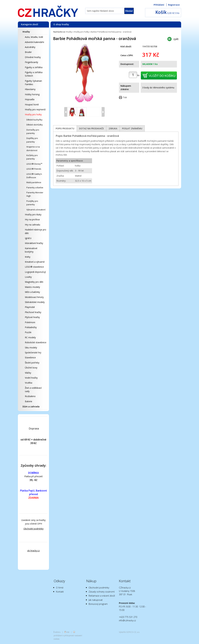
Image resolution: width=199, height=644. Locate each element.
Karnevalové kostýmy (31, 250)
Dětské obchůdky (35, 125)
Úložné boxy (31, 368)
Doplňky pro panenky (32, 140)
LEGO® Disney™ (34, 164)
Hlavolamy (30, 89)
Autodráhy (30, 47)
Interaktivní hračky (34, 243)
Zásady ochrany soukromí (102, 592)
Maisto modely (32, 287)
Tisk (125, 97)
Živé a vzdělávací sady (33, 390)
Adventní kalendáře (35, 42)
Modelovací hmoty (34, 297)
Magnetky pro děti (34, 282)
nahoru (58, 632)
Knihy (28, 257)
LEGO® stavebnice (34, 267)
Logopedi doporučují (35, 272)
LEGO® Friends (34, 169)
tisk (68, 632)
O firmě (60, 588)
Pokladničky (31, 327)
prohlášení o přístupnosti (64, 635)
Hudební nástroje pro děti (36, 231)
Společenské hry (33, 352)
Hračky (26, 32)
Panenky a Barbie (35, 187)
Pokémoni (30, 322)
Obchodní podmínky (34, 529)
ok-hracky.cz (33, 551)
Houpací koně (32, 104)
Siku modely (31, 348)
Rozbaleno (30, 396)
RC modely (30, 337)
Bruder (28, 52)
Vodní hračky (31, 378)
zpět (176, 39)
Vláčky (28, 373)
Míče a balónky (32, 292)
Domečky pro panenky (33, 131)
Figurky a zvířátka (34, 67)
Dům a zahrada (31, 406)
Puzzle (28, 332)
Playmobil (30, 307)
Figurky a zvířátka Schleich (34, 74)
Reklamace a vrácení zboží (102, 596)
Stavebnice (30, 357)
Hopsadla (30, 99)
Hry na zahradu (32, 225)
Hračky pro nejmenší (35, 109)
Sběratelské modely (35, 302)
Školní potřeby (32, 363)
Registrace (174, 5)
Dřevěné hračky (33, 57)
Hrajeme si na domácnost (33, 148)
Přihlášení (159, 5)
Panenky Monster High (35, 194)
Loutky (28, 277)
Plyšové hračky (32, 317)
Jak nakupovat (96, 600)
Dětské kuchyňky (34, 120)
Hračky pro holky (33, 114)
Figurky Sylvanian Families (33, 83)
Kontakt (60, 592)
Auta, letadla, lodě (34, 37)
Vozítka (29, 383)
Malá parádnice (34, 182)
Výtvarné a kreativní (36, 210)
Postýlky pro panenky (32, 203)
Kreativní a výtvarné (35, 262)
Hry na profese (32, 219)
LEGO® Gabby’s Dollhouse (34, 176)
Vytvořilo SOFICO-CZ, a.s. (129, 632)
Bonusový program (98, 604)
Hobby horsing (32, 94)
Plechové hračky (33, 312)
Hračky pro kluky (33, 214)
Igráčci (28, 238)
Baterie (29, 401)
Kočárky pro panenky (32, 157)
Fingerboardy (31, 62)
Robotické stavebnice (36, 342)
